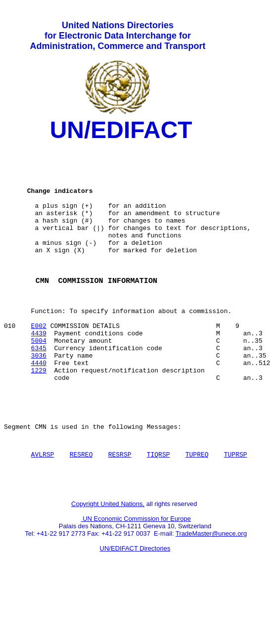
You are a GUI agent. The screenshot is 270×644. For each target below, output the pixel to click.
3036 (39, 396)
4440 (39, 405)
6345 (39, 387)
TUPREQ (197, 508)
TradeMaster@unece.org (211, 592)
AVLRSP (43, 508)
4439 (39, 369)
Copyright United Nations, (108, 563)
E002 (39, 361)
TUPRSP (236, 508)
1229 (39, 414)
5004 (39, 378)
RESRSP (120, 508)
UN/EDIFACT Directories (135, 607)
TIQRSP (158, 508)
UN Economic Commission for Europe (136, 577)
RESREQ (81, 508)
